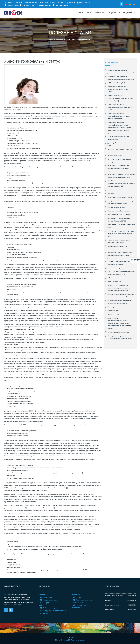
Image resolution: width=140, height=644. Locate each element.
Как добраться (129, 13)
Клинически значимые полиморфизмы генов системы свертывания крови (119, 116)
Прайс (89, 13)
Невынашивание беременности (119, 211)
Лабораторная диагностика (53, 608)
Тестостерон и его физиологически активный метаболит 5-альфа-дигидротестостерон (120, 255)
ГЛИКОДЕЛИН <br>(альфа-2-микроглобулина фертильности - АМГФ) (119, 89)
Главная (80, 13)
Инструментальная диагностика (55, 611)
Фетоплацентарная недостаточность (121, 197)
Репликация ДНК (114, 314)
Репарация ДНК (113, 311)
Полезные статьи (82, 605)
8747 (135, 260)
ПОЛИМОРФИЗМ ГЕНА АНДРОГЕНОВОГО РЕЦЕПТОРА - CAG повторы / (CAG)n (120, 98)
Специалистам (114, 13)
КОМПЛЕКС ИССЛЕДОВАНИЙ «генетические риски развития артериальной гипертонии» (119, 288)
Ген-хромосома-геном (115, 156)
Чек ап (45, 613)
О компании (47, 597)
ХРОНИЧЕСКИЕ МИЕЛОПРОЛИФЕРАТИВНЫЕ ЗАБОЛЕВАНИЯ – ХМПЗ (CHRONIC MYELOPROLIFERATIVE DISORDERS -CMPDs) (119, 323)
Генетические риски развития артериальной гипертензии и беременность (118, 168)
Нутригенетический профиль (118, 332)
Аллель (110, 190)
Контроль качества (50, 600)
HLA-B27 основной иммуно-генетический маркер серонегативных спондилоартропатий (121, 183)
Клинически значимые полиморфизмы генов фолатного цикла (120, 107)
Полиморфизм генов (115, 307)
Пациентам (100, 13)
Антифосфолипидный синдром (119, 268)
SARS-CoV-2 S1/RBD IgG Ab (116, 83)
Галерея (46, 603)
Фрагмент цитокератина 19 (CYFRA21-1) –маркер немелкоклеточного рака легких (122, 234)
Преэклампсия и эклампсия (117, 207)
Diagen (50, 39)
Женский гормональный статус (119, 215)
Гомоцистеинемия (114, 282)
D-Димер (111, 278)
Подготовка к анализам (85, 600)
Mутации (111, 193)
